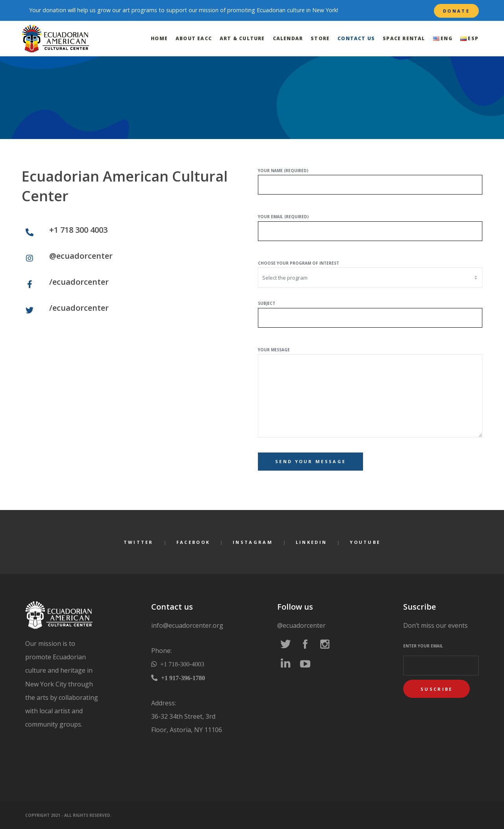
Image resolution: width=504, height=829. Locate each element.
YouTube (365, 542)
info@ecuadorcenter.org (187, 625)
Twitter (139, 542)
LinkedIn (311, 542)
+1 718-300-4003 (182, 664)
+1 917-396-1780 (182, 678)
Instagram (253, 542)
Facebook (193, 542)
